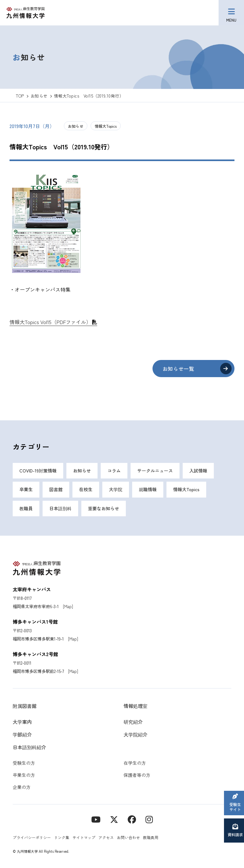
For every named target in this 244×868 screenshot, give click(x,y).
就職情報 (148, 490)
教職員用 (151, 838)
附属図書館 (25, 706)
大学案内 (22, 722)
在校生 (86, 490)
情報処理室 (136, 706)
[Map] (68, 607)
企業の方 (22, 788)
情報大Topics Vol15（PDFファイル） (50, 322)
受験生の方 (24, 763)
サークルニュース (155, 471)
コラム (114, 471)
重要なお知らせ (104, 509)
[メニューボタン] (231, 13)
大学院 (116, 490)
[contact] (132, 820)
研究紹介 (133, 722)
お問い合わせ (128, 838)
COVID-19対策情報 (38, 471)
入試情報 (198, 471)
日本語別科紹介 (29, 748)
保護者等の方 (137, 776)
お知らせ (76, 126)
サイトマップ (84, 838)
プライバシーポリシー (32, 838)
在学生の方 (135, 763)
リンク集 (62, 838)
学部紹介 (22, 735)
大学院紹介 (136, 735)
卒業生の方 (24, 776)
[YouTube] (96, 820)
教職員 (26, 509)
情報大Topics (106, 126)
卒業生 (26, 490)
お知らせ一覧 (178, 369)
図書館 (56, 490)
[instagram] (149, 820)
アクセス (106, 838)
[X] (114, 820)
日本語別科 (60, 509)
